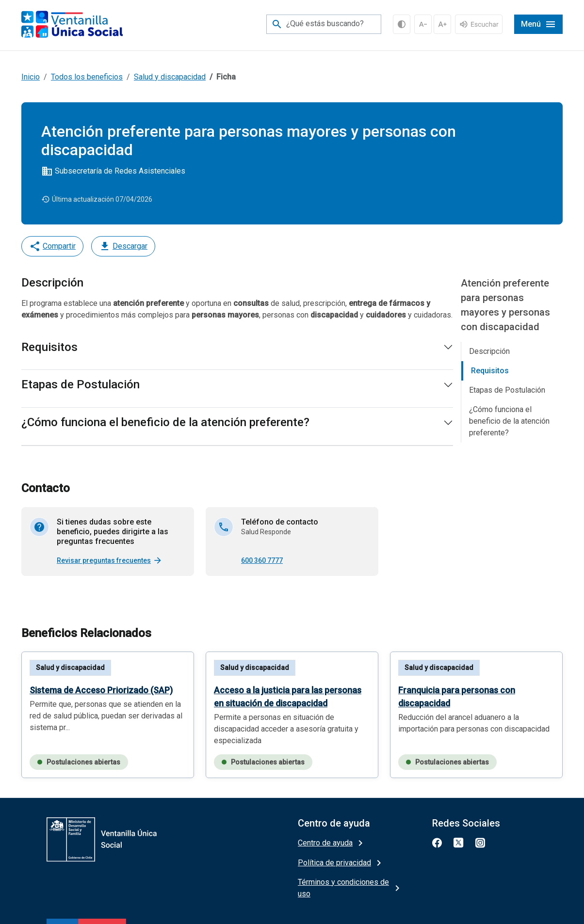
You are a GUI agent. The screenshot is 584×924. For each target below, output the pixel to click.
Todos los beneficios (87, 77)
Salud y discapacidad (170, 77)
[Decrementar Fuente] (423, 24)
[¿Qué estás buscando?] (324, 24)
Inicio (31, 77)
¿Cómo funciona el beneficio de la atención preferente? (165, 422)
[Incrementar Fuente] (442, 24)
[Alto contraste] (402, 24)
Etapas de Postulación (81, 384)
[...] (479, 24)
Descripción (489, 351)
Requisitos (49, 347)
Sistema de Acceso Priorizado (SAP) (101, 690)
